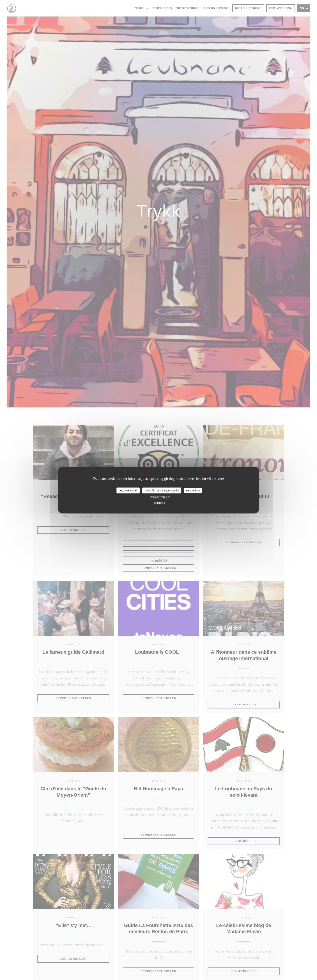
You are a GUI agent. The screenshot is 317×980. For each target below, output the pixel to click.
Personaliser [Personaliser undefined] (193, 490)
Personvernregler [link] (160, 497)
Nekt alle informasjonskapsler (162, 490)
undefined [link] (159, 503)
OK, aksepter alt (128, 490)
